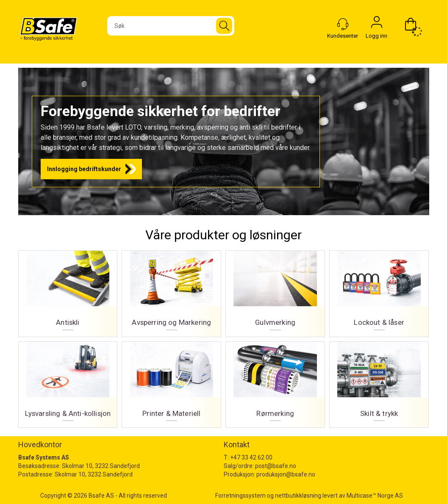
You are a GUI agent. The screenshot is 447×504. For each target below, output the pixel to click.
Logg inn (377, 24)
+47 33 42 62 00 (251, 457)
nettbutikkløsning (298, 496)
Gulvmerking (275, 291)
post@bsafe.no (276, 466)
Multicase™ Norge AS (375, 496)
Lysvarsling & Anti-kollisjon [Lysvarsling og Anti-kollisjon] (68, 382)
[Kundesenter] (343, 24)
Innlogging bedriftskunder (84, 169)
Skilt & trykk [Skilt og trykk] (379, 382)
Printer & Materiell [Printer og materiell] (171, 382)
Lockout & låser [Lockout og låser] (379, 291)
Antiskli (68, 291)
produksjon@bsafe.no (286, 474)
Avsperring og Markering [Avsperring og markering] (171, 291)
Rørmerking (275, 382)
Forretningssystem (240, 496)
